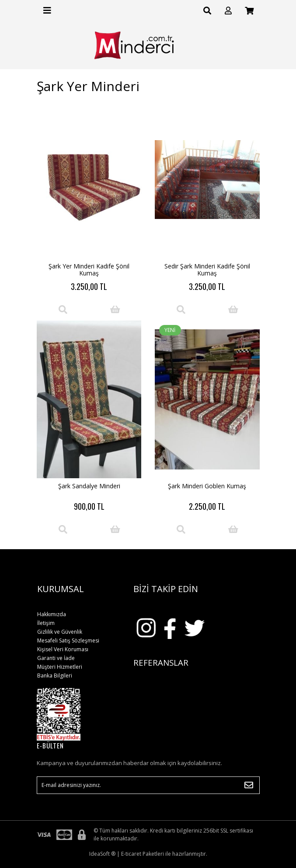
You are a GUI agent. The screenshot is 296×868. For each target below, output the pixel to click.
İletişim (46, 623)
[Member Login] (228, 11)
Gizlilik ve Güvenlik (60, 632)
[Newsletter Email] (148, 785)
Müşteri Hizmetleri (60, 667)
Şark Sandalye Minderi (89, 486)
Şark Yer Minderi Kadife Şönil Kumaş (89, 270)
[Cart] (249, 11)
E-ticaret (131, 854)
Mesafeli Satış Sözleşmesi (68, 640)
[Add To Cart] (115, 310)
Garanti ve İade (56, 658)
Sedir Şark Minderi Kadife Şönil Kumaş (207, 270)
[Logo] (148, 45)
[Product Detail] (63, 310)
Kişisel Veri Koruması (63, 649)
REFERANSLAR (161, 662)
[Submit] (249, 785)
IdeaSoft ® (102, 854)
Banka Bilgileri (55, 676)
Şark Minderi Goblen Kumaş (207, 486)
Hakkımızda (52, 614)
